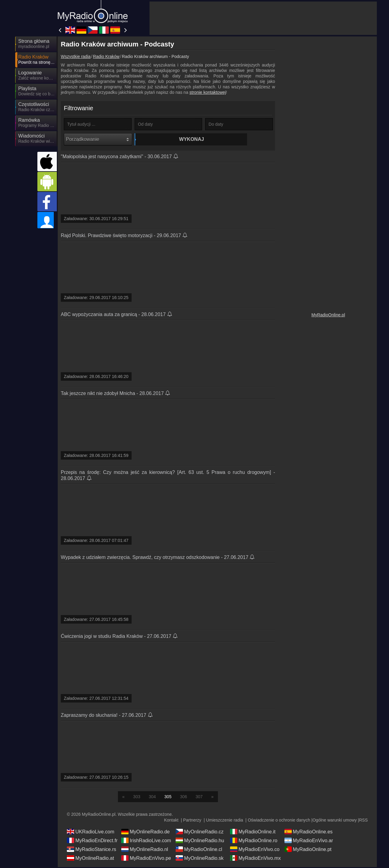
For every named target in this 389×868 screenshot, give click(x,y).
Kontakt (171, 821)
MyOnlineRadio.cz (200, 832)
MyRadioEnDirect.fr (92, 841)
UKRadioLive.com (91, 832)
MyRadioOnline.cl (199, 850)
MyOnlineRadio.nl (145, 850)
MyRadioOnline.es (309, 832)
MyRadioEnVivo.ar (309, 841)
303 (137, 798)
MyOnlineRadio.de (146, 832)
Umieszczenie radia (225, 821)
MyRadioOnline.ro (254, 841)
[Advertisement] (263, 18)
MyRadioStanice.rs (91, 850)
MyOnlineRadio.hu (200, 841)
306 (183, 798)
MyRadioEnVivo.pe (146, 859)
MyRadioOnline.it (253, 832)
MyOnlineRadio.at (90, 859)
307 (199, 798)
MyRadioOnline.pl (328, 315)
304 (152, 798)
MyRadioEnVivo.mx (255, 859)
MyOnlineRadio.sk (200, 859)
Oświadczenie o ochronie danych (279, 821)
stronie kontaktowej (208, 92)
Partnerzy (192, 821)
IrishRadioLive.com (146, 841)
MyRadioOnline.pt (308, 850)
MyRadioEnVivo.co (255, 850)
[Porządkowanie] (98, 139)
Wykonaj (169, 139)
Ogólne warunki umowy (335, 821)
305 (168, 798)
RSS (363, 821)
